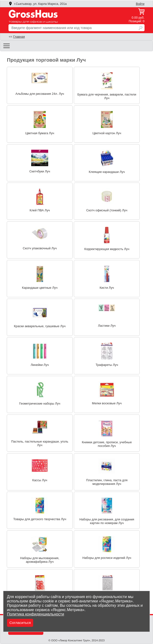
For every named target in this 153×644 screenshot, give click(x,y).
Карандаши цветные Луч (40, 288)
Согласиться (20, 623)
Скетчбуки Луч (40, 171)
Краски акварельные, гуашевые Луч (40, 326)
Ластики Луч (107, 326)
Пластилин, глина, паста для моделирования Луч (107, 482)
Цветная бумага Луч (40, 133)
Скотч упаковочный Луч (40, 248)
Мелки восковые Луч (107, 403)
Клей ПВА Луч (40, 210)
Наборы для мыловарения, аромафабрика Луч (40, 560)
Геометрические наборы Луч (40, 403)
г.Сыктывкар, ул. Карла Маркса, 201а (38, 4)
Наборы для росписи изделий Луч (107, 558)
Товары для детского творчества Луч (40, 519)
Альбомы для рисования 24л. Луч (40, 94)
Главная (19, 37)
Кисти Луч (107, 288)
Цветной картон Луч (107, 133)
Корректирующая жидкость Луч (107, 249)
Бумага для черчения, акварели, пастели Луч (107, 96)
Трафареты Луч (107, 365)
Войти (140, 4)
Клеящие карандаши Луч (107, 172)
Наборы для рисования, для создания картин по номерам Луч (107, 521)
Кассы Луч (40, 480)
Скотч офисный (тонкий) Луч (107, 210)
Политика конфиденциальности (36, 614)
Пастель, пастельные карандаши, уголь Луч (40, 443)
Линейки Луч (40, 365)
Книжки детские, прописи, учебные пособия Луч (107, 444)
